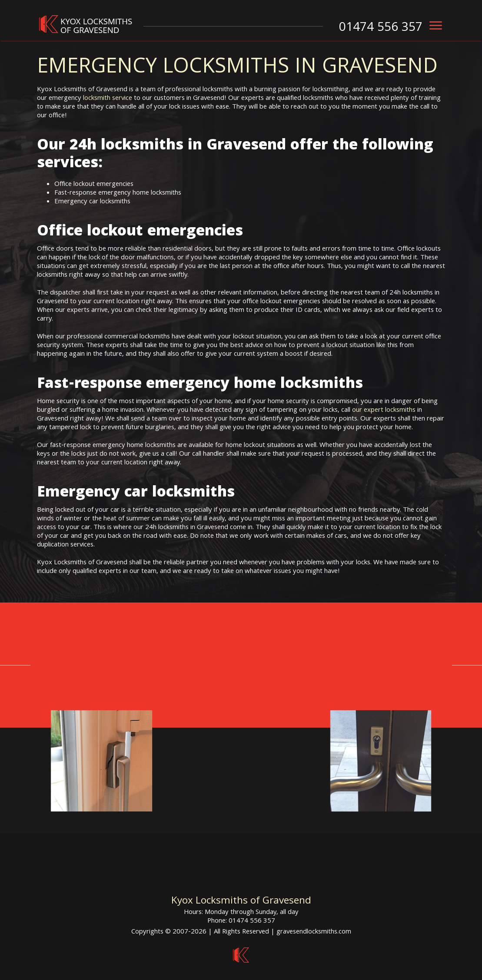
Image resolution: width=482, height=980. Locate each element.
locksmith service (108, 99)
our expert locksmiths (384, 411)
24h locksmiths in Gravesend (178, 146)
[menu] (436, 26)
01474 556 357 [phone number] (381, 28)
